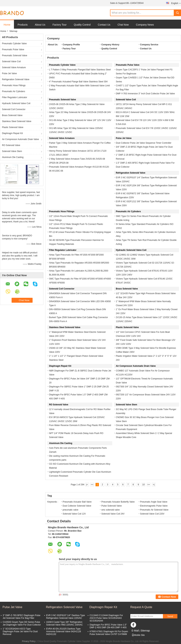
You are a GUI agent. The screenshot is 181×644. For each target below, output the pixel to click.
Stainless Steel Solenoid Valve (17, 121)
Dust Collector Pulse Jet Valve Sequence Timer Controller (144, 143)
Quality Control (82, 25)
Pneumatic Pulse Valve (13, 50)
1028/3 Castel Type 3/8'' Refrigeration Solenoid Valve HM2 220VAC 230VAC (64, 623)
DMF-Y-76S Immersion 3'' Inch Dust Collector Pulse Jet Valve (145, 94)
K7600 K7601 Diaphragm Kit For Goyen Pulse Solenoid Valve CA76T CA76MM (109, 633)
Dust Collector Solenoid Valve (77, 506)
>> (149, 485)
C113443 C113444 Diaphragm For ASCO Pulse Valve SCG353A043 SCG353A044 (106, 618)
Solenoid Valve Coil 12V (74, 514)
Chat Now (123, 25)
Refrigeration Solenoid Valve (16, 79)
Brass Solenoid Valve (12, 115)
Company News (145, 25)
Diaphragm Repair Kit (12, 133)
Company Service (149, 45)
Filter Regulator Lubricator (15, 97)
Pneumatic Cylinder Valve (14, 44)
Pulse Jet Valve (9, 73)
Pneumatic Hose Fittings (14, 85)
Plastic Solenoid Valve (13, 127)
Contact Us (104, 25)
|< (87, 485)
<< (92, 485)
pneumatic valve (70, 510)
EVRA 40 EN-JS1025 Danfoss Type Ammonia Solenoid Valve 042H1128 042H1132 (64, 631)
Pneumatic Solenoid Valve (15, 55)
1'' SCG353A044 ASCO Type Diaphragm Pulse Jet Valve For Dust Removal (20, 631)
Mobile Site (138, 635)
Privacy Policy (29, 641)
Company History (110, 45)
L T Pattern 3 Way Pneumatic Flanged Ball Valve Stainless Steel (80, 70)
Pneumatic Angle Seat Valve (154, 502)
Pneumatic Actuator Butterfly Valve (118, 502)
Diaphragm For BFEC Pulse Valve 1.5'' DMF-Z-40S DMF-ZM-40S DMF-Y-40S (108, 626)
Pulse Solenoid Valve (112, 506)
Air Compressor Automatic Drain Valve (20, 139)
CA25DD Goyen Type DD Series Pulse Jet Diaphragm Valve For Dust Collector (22, 623)
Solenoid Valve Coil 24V (113, 514)
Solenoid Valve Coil (11, 61)
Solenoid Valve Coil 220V (152, 514)
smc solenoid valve (111, 510)
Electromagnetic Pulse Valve (154, 506)
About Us (40, 25)
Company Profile (71, 45)
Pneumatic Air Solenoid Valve (154, 510)
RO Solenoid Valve (11, 145)
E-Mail (135, 631)
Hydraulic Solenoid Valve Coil (16, 103)
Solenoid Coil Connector (14, 109)
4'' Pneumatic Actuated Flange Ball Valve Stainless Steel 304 (78, 82)
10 (143, 485)
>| (154, 485)
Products (23, 25)
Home (7, 25)
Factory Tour (60, 25)
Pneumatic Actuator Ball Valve (77, 502)
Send (170, 616)
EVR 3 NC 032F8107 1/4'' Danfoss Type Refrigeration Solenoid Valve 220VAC (66, 617)
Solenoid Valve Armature (14, 67)
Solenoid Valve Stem (12, 151)
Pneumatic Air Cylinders (13, 91)
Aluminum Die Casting (13, 157)
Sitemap (145, 631)
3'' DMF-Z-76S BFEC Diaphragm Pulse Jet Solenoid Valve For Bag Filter (22, 617)
